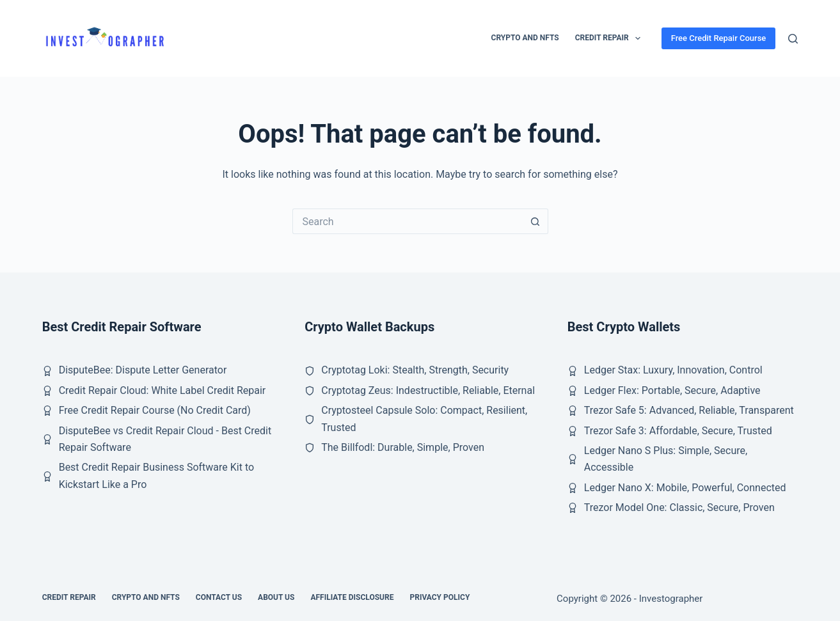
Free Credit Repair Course (719, 38)
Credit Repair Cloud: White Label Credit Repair (162, 390)
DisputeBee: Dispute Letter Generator (143, 370)
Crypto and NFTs (525, 38)
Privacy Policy (440, 597)
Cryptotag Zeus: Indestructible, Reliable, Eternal (428, 390)
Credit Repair (610, 38)
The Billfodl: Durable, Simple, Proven (403, 447)
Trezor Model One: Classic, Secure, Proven (679, 507)
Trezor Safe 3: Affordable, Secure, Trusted (678, 431)
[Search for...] (408, 221)
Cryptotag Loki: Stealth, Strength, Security (415, 370)
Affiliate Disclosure (352, 597)
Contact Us (219, 597)
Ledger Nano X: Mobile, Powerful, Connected (685, 488)
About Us (276, 597)
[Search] (793, 39)
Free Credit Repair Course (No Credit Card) (155, 410)
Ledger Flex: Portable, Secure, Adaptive (672, 390)
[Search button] (535, 221)
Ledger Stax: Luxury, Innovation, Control (673, 370)
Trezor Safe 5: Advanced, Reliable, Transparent (689, 410)
